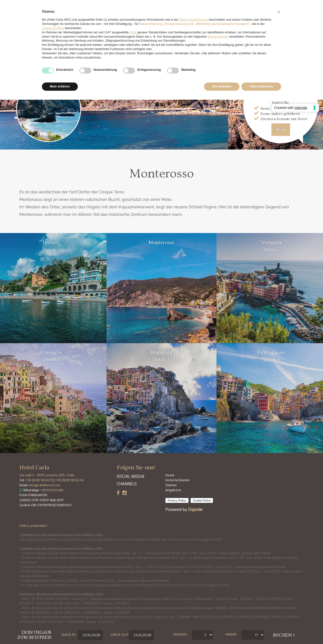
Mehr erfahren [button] (60, 86)
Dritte (133, 32)
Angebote (173, 490)
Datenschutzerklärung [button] (194, 20)
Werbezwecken (218, 37)
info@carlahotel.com (45, 485)
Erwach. (180, 635)
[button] (279, 12)
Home (170, 475)
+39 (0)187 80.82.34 (69, 480)
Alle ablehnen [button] (222, 86)
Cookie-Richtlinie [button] (53, 28)
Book (281, 130)
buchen (284, 635)
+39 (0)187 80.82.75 (40, 480)
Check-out (120, 635)
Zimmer (171, 485)
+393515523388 (52, 490)
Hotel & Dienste (177, 480)
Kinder (231, 635)
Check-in (68, 635)
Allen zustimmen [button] (261, 86)
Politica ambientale (34, 526)
